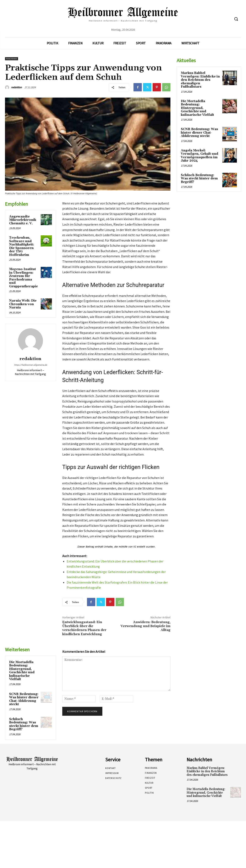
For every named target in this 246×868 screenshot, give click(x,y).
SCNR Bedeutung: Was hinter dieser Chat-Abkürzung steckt (24, 699)
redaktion (16, 87)
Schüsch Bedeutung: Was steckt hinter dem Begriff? (24, 724)
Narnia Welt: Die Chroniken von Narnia (23, 304)
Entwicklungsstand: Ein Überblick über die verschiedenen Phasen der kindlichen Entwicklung (84, 628)
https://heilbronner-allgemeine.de (31, 365)
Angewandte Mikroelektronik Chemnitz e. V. (23, 220)
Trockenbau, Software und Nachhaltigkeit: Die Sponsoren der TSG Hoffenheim (22, 246)
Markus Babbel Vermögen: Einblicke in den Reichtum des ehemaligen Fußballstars (200, 80)
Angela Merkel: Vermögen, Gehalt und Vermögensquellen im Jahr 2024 (199, 156)
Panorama (12, 59)
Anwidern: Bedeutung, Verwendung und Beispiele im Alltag (145, 626)
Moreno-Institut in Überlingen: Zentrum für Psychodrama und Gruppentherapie (23, 278)
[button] (236, 19)
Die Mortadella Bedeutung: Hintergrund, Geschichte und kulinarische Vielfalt (22, 671)
